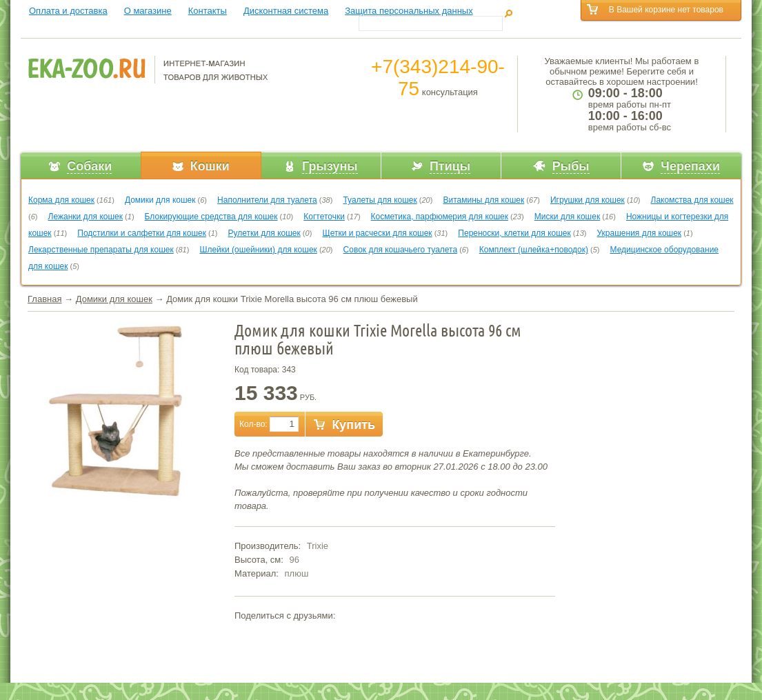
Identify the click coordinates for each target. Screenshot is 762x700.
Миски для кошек (567, 217)
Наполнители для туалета (267, 200)
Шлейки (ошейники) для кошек (258, 250)
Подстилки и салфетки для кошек (142, 233)
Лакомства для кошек (692, 200)
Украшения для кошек (640, 233)
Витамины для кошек (483, 200)
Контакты (208, 11)
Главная (44, 299)
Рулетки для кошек (264, 233)
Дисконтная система (286, 11)
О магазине (148, 11)
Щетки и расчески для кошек (377, 233)
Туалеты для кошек (380, 200)
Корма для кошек (61, 200)
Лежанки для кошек (86, 217)
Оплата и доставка (68, 11)
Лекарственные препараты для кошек (101, 250)
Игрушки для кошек (588, 200)
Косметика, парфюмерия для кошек (440, 217)
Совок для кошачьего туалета (401, 250)
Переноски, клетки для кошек (514, 233)
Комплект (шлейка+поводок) (534, 250)
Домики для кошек (160, 200)
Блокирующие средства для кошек (211, 217)
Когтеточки (324, 217)
